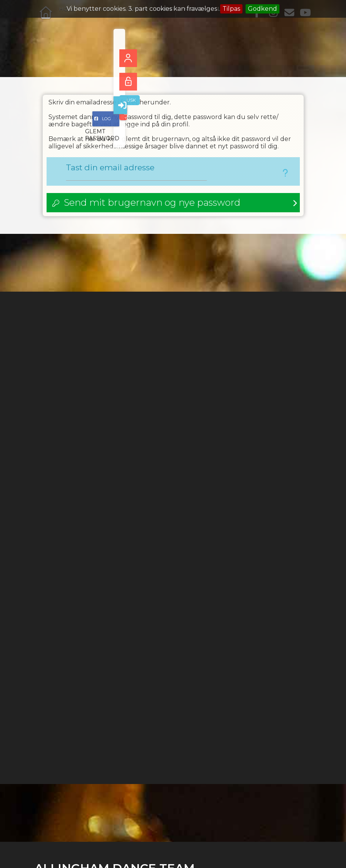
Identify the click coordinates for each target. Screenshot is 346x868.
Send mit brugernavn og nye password (152, 204)
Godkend (262, 9)
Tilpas (231, 9)
